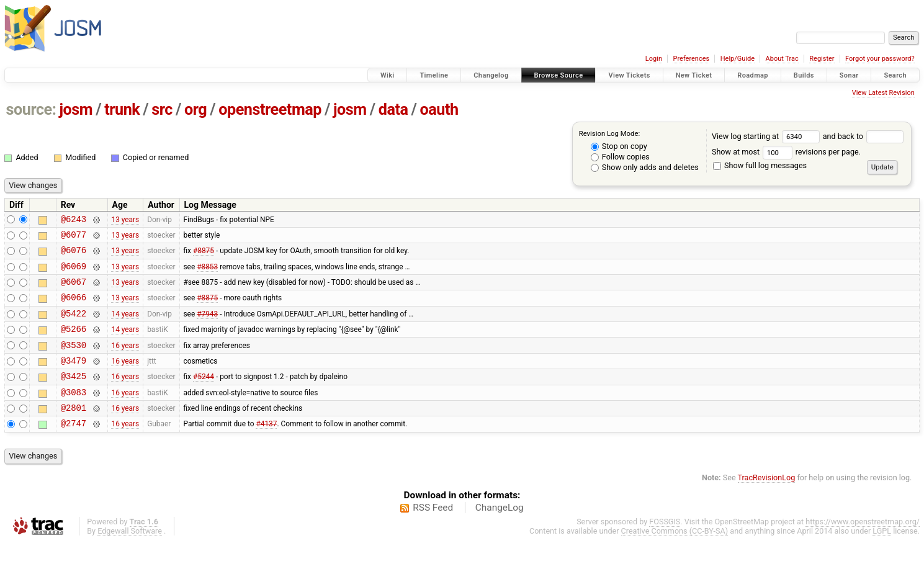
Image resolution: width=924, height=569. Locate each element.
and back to (863, 136)
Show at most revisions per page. (786, 152)
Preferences (691, 59)
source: (31, 110)
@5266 (74, 343)
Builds (804, 75)
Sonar (849, 75)
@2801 (74, 432)
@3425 (74, 396)
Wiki (388, 75)
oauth (439, 110)
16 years (125, 361)
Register (822, 59)
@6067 (74, 291)
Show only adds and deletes (645, 167)
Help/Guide (738, 59)
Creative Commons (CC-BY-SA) (675, 557)
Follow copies (620, 157)
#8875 (204, 256)
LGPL (882, 557)
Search (895, 75)
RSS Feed (433, 534)
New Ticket (694, 75)
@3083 (74, 414)
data (393, 110)
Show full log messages (760, 165)
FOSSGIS (665, 548)
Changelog (491, 75)
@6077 (74, 238)
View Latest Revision (883, 93)
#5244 (204, 397)
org (195, 110)
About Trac (782, 59)
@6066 (74, 308)
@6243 (74, 221)
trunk (122, 110)
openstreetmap (270, 110)
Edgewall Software (130, 557)
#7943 (207, 326)
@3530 (74, 361)
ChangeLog (500, 534)
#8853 (207, 273)
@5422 (74, 326)
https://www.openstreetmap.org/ (863, 548)
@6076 (74, 255)
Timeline (434, 75)
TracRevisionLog (767, 504)
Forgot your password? (880, 59)
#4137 (266, 449)
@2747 (74, 449)
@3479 (74, 379)
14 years (125, 326)
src (162, 110)
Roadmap (753, 75)
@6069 (74, 273)
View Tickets (629, 75)
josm (76, 110)
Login (654, 59)
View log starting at (767, 136)
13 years (125, 220)
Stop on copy (619, 146)
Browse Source (559, 75)
